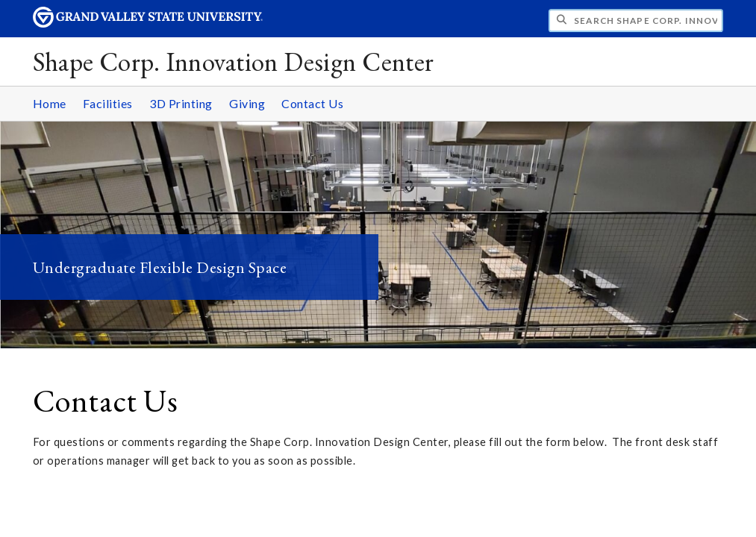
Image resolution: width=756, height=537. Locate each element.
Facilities (108, 103)
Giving (247, 103)
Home (50, 103)
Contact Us (312, 103)
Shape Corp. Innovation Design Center (234, 62)
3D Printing (181, 103)
